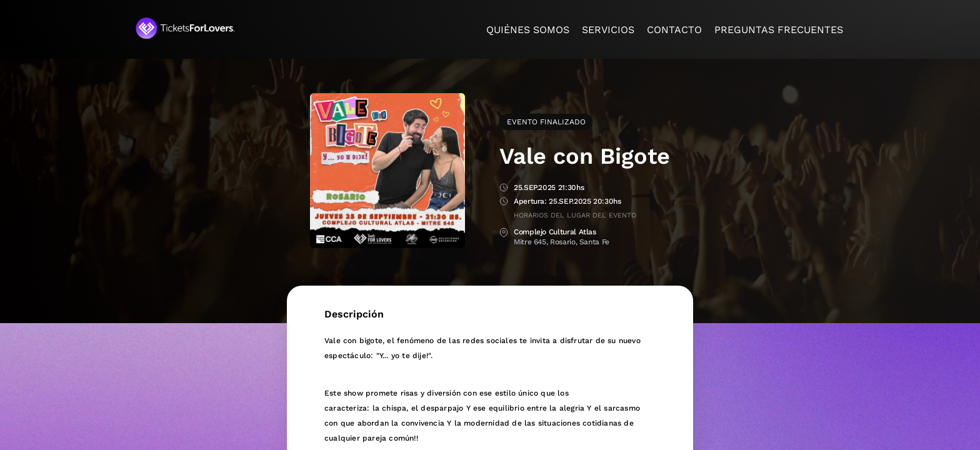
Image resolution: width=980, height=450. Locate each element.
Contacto (674, 30)
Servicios (608, 30)
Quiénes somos (528, 30)
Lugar (504, 233)
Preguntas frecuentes (779, 30)
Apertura (504, 202)
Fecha (504, 188)
